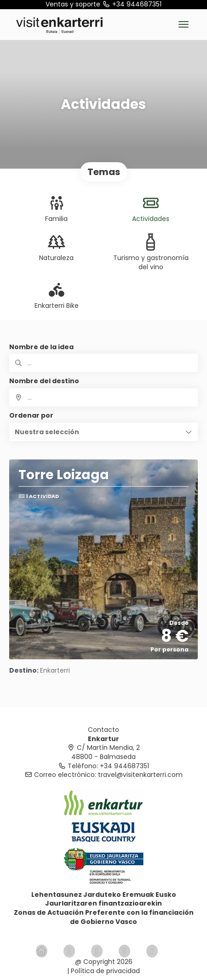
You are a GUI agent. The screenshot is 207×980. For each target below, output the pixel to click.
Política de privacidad (105, 971)
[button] (103, 432)
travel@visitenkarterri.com (140, 775)
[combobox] (103, 397)
